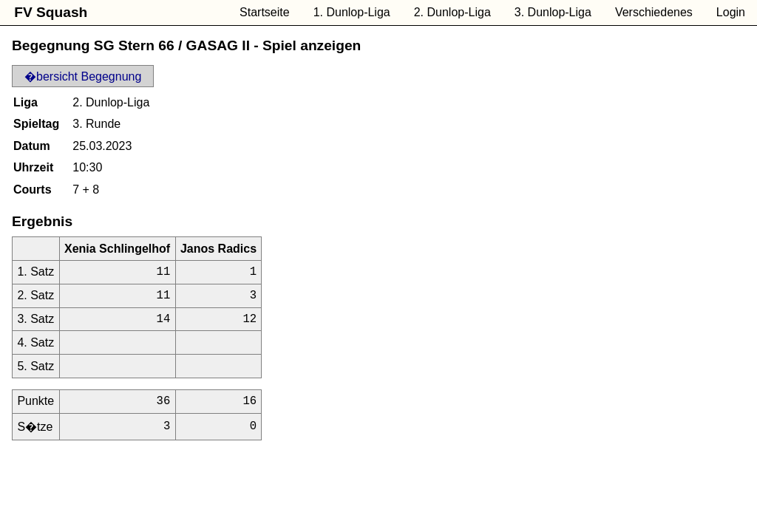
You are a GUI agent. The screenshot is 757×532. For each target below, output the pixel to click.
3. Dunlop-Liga (553, 12)
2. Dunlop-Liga (452, 12)
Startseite (265, 12)
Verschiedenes (654, 12)
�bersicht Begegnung (83, 76)
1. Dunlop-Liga (352, 12)
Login (731, 12)
